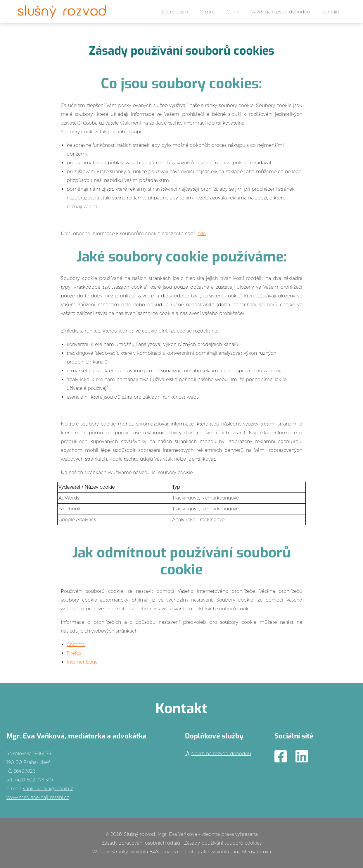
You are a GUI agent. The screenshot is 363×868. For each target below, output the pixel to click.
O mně (208, 12)
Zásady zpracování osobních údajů (141, 843)
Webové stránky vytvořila (121, 852)
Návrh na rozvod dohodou (280, 12)
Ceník (233, 12)
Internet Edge (82, 662)
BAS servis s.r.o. (166, 852)
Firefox (74, 653)
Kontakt (330, 12)
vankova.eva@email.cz (48, 789)
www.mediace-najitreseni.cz (38, 797)
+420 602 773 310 (34, 780)
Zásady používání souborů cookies (223, 843)
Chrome (76, 644)
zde (202, 234)
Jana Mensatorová (251, 852)
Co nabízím (175, 12)
